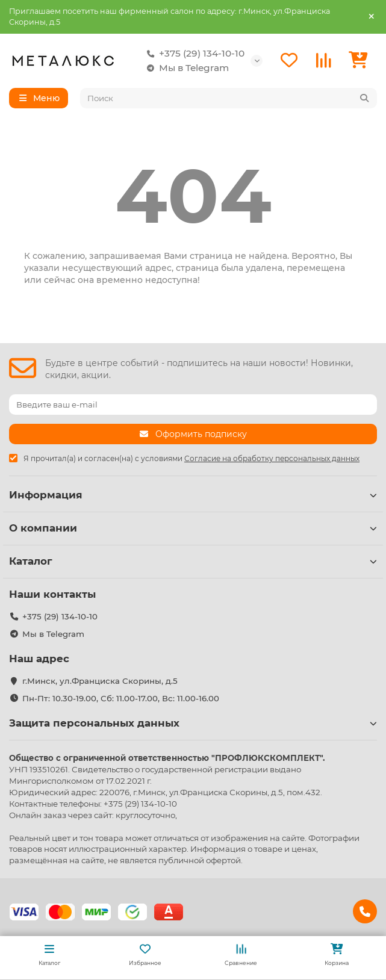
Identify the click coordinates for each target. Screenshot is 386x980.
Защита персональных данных (193, 723)
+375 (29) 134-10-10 (193, 54)
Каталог (193, 561)
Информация (193, 495)
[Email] (193, 405)
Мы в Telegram (185, 68)
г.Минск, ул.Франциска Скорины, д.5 (100, 681)
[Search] (229, 98)
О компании (193, 528)
